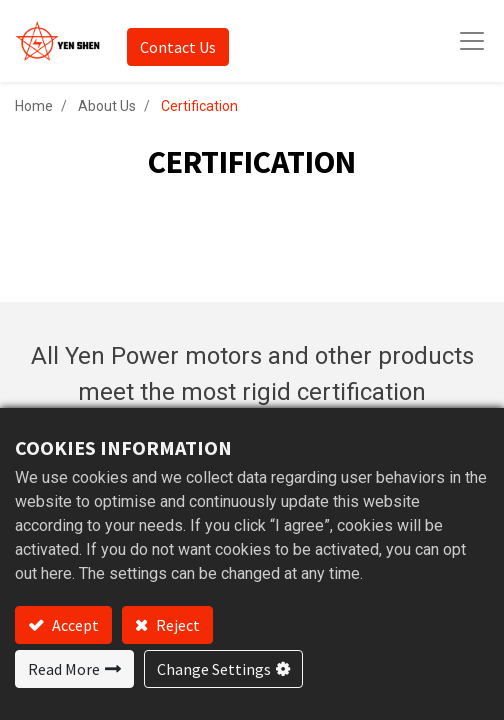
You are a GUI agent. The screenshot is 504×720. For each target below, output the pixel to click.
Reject (176, 625)
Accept (74, 625)
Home (34, 106)
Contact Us (178, 47)
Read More (64, 669)
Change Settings (214, 669)
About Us (107, 106)
